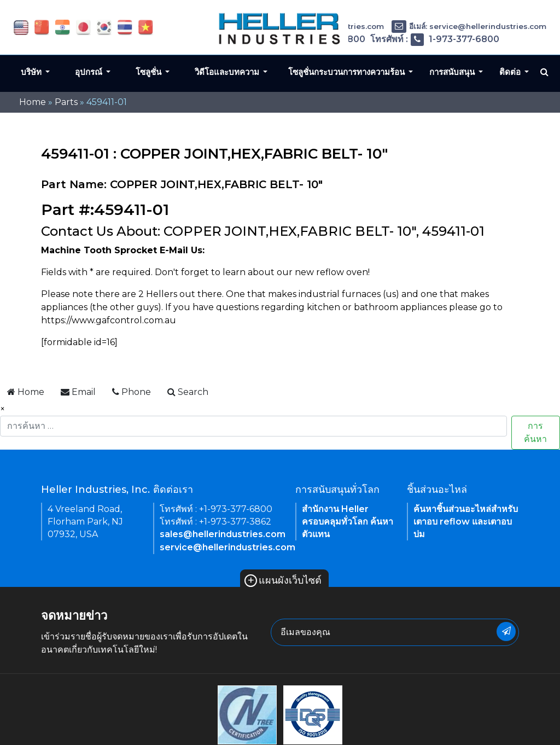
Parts (66, 102)
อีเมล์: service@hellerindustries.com (469, 26)
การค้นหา (535, 432)
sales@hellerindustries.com (223, 534)
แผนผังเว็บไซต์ (283, 580)
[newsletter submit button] (506, 631)
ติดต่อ (511, 72)
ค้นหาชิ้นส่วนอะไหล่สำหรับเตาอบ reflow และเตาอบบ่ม (466, 522)
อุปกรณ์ (90, 72)
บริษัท (32, 72)
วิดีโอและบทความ (228, 72)
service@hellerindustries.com (227, 547)
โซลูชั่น (150, 72)
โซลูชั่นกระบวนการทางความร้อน (348, 72)
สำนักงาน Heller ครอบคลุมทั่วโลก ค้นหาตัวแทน (348, 522)
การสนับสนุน (453, 72)
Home (33, 102)
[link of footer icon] (247, 714)
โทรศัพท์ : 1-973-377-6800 (435, 39)
